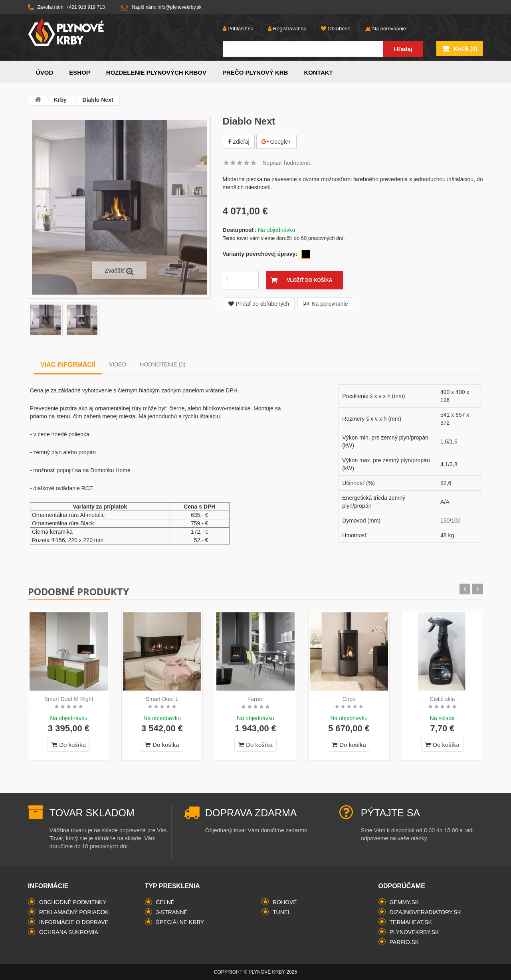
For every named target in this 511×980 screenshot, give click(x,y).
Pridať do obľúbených (259, 304)
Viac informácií (68, 365)
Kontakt (319, 72)
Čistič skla (442, 699)
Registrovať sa (287, 29)
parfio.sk (404, 942)
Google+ (276, 142)
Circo (349, 699)
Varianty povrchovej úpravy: (260, 254)
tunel (282, 912)
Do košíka (69, 745)
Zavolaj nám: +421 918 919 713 (66, 8)
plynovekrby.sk (414, 932)
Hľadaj (403, 49)
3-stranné (172, 912)
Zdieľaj (239, 142)
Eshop (80, 72)
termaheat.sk (411, 922)
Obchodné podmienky (73, 902)
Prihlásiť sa (238, 29)
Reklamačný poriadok (74, 912)
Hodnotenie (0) (162, 364)
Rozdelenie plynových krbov (156, 72)
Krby (61, 100)
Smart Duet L (162, 699)
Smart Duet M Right (69, 699)
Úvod (45, 72)
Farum (255, 699)
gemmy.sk (404, 902)
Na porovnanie (385, 29)
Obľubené (336, 29)
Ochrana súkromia (69, 932)
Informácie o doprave (74, 922)
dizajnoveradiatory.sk (425, 912)
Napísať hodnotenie (287, 163)
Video (118, 364)
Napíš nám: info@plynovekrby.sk (161, 8)
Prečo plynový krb (255, 72)
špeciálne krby (180, 922)
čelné (165, 902)
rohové (285, 902)
